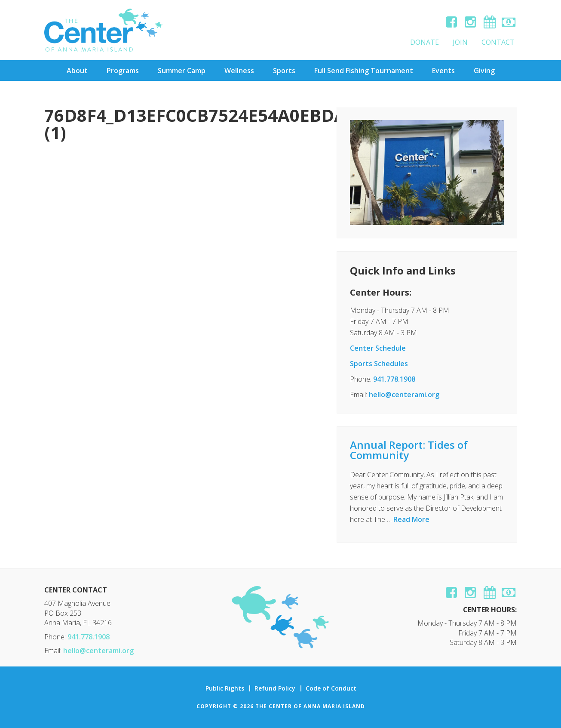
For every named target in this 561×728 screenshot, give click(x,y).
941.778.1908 (394, 379)
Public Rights (225, 688)
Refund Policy (275, 688)
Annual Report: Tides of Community (409, 450)
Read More (411, 519)
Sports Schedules (379, 364)
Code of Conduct (331, 688)
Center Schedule (378, 348)
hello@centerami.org (404, 395)
